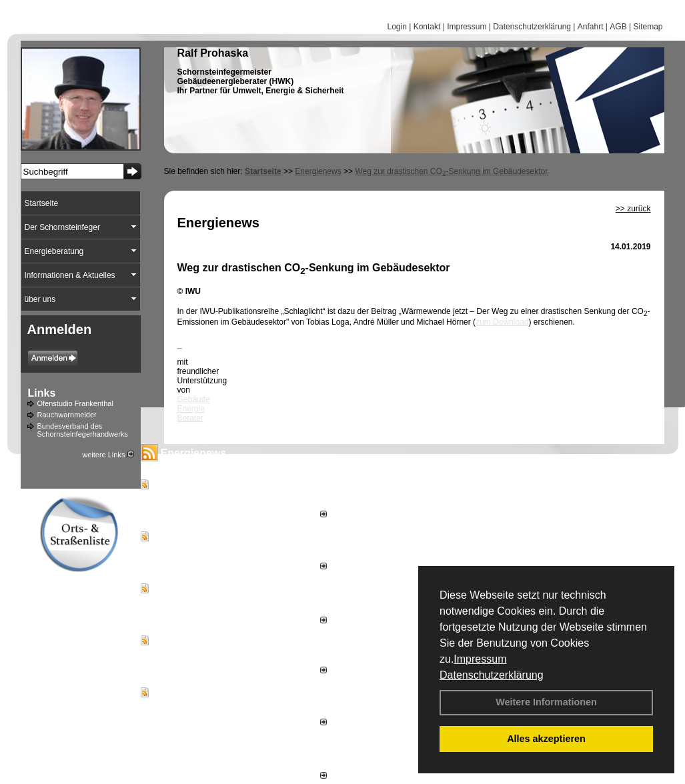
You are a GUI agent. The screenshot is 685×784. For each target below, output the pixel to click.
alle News (305, 776)
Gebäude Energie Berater (194, 409)
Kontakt (427, 27)
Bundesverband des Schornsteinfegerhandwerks (83, 430)
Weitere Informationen (546, 702)
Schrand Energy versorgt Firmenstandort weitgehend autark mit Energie (230, 498)
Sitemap (648, 27)
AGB (618, 27)
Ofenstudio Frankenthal (75, 403)
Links (42, 393)
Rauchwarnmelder (67, 415)
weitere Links (108, 455)
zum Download (502, 322)
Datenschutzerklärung (492, 675)
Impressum (480, 659)
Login (397, 27)
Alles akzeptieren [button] (546, 739)
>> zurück (633, 209)
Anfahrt (591, 27)
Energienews (194, 453)
